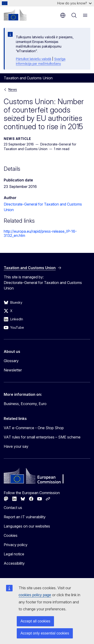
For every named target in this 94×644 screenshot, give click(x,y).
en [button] (63, 15)
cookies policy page (35, 595)
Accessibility (14, 563)
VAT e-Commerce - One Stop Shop (34, 428)
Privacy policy (16, 545)
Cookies (11, 535)
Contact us (13, 508)
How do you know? (74, 3)
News (13, 89)
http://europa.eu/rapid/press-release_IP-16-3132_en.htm (40, 233)
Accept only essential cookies (45, 633)
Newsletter (13, 370)
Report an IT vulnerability (25, 517)
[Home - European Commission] (15, 15)
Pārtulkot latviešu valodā (34, 59)
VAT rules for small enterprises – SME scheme (42, 437)
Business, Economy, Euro (25, 404)
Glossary (11, 361)
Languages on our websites (27, 526)
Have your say (16, 446)
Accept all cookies (35, 621)
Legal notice (14, 554)
